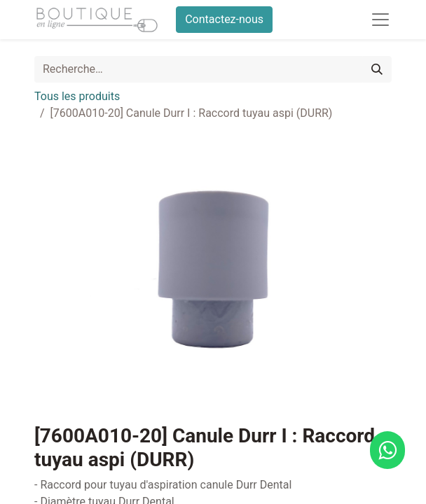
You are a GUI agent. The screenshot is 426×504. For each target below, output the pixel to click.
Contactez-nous (224, 19)
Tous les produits (77, 96)
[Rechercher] (377, 69)
